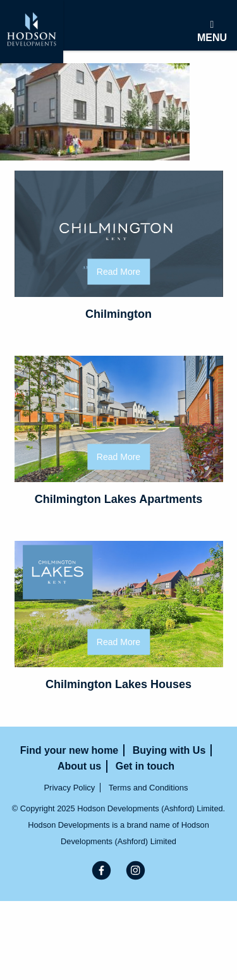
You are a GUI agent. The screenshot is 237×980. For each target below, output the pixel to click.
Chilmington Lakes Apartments (118, 499)
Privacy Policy (69, 788)
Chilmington (118, 314)
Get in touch (145, 766)
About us (79, 766)
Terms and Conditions (149, 788)
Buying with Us (169, 750)
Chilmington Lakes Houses (118, 684)
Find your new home (70, 750)
